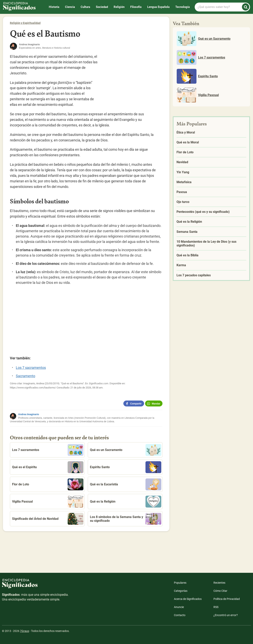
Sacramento (25, 376)
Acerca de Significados (188, 599)
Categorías (181, 591)
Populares (180, 583)
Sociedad (102, 7)
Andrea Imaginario (29, 414)
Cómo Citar (220, 591)
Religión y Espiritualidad (25, 23)
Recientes (219, 583)
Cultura (85, 7)
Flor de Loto (48, 484)
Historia (54, 7)
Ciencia (70, 7)
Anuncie (179, 607)
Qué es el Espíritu (48, 467)
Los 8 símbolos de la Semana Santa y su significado (126, 519)
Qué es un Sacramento (126, 450)
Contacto (180, 615)
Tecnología (183, 7)
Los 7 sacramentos (31, 368)
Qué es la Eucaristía (126, 484)
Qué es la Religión (126, 502)
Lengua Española (158, 7)
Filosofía (136, 7)
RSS (216, 607)
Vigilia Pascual (48, 502)
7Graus (25, 631)
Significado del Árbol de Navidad (48, 519)
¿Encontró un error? (226, 615)
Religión (119, 7)
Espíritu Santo (126, 467)
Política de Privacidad (227, 599)
